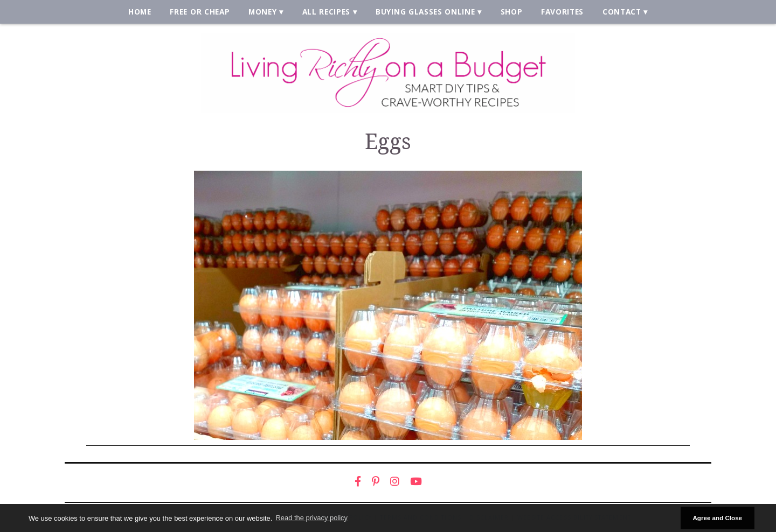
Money (262, 12)
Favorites (562, 12)
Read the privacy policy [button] (312, 518)
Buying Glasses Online (425, 12)
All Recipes (327, 12)
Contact (622, 12)
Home (140, 12)
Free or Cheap (200, 12)
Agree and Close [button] (717, 518)
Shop (512, 12)
